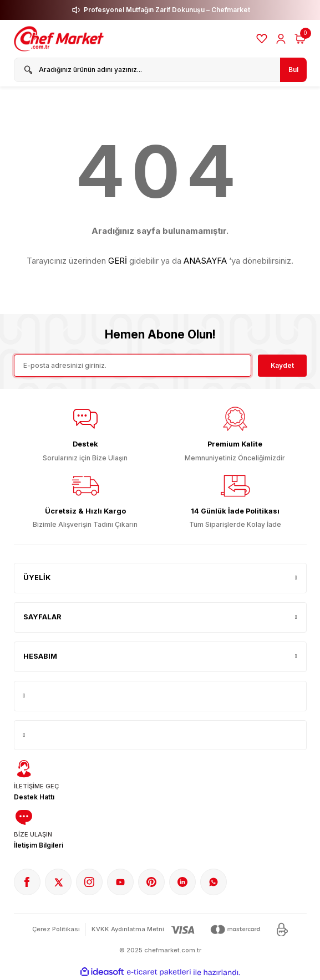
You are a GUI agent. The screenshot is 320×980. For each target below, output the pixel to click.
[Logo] (60, 39)
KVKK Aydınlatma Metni (128, 929)
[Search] (160, 70)
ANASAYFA (205, 261)
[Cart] (300, 39)
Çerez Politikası (56, 929)
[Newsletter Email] (133, 366)
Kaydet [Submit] (282, 365)
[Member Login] (281, 39)
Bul (293, 70)
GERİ (118, 261)
